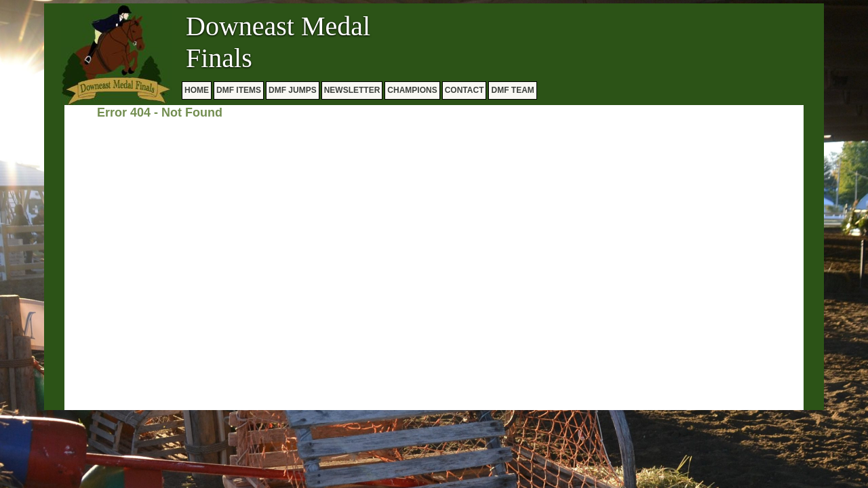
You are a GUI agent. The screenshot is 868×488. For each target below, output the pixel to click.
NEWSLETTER (352, 90)
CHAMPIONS (412, 90)
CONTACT (465, 90)
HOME (197, 90)
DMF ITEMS (239, 90)
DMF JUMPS (293, 90)
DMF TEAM (512, 90)
